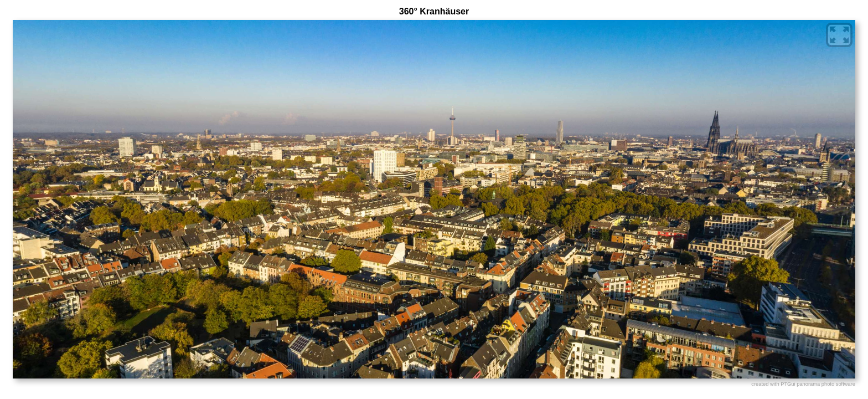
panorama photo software (826, 384)
